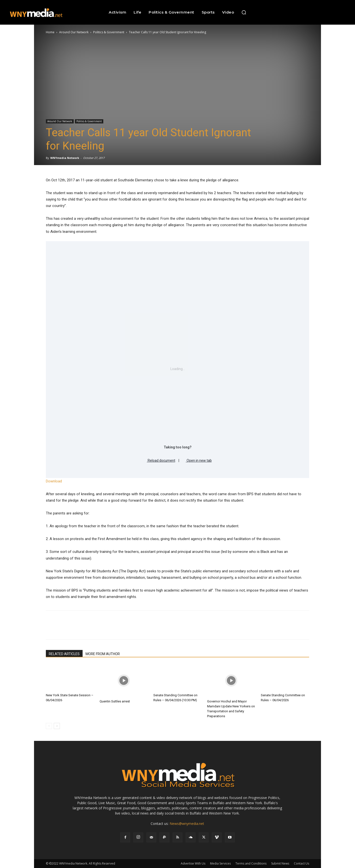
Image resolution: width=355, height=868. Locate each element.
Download (54, 481)
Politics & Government (109, 32)
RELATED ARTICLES (64, 654)
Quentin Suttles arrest (115, 701)
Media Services (220, 863)
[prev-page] (49, 726)
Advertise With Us (193, 863)
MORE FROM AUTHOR (103, 654)
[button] (244, 12)
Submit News (280, 863)
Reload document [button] (159, 460)
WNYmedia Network (65, 158)
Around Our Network (74, 32)
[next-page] (57, 726)
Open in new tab (197, 460)
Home (50, 32)
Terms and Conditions (251, 863)
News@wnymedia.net (187, 824)
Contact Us (302, 863)
